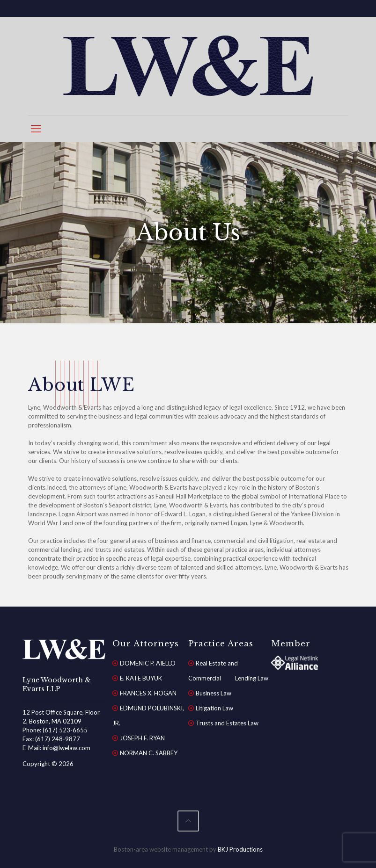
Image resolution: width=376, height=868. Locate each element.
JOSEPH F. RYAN (142, 738)
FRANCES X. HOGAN (148, 693)
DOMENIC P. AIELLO (148, 663)
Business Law (214, 693)
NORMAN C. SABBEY (149, 753)
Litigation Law (214, 708)
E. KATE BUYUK (141, 678)
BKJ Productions (240, 849)
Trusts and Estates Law (227, 723)
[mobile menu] (36, 129)
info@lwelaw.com (66, 748)
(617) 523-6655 (65, 730)
